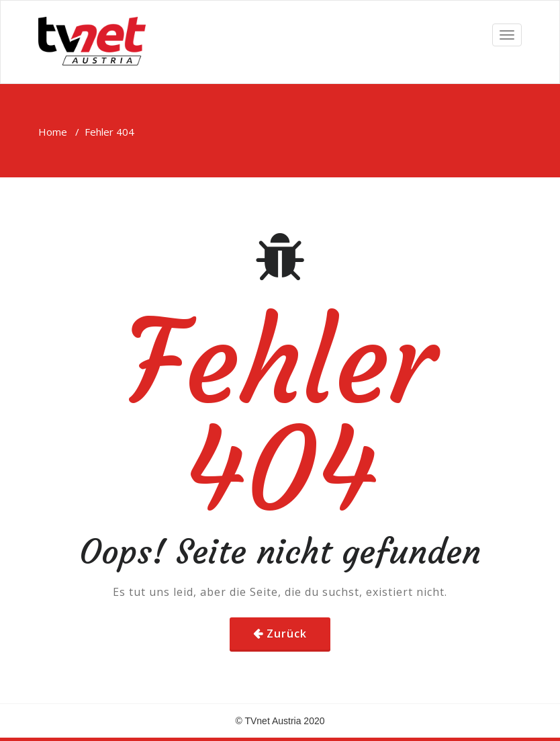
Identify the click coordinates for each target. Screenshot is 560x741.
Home (53, 132)
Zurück (287, 634)
